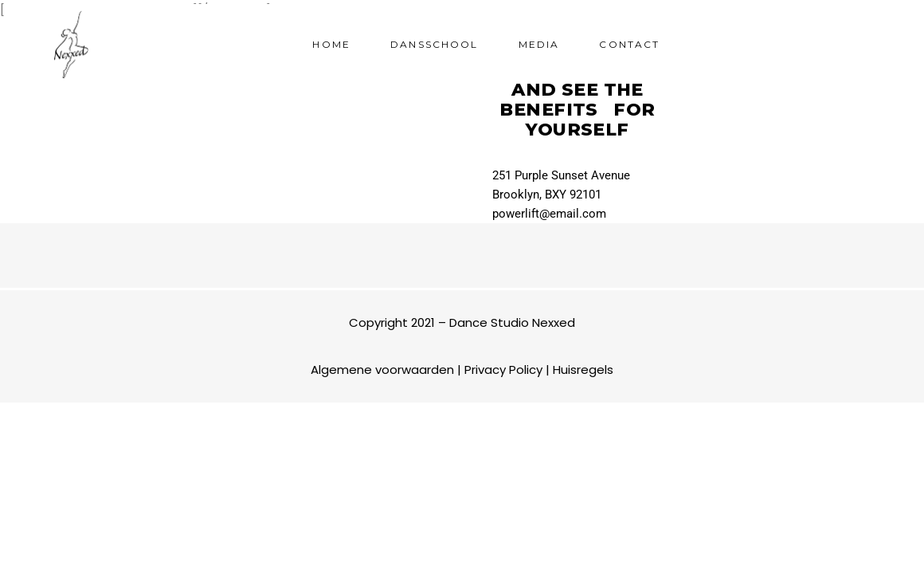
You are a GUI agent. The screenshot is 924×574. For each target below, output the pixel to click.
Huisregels (583, 370)
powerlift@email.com (549, 214)
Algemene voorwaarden (382, 370)
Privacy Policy (503, 370)
